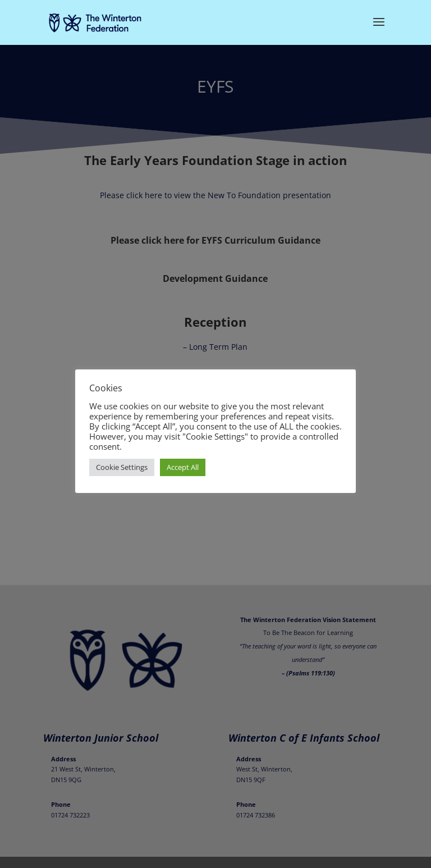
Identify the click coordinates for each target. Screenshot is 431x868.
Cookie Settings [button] (122, 467)
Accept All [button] (183, 467)
